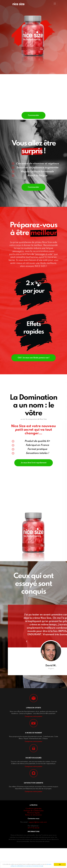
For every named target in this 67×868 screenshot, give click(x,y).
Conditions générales (34, 829)
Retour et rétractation (33, 835)
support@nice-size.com (38, 842)
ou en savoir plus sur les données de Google (39, 866)
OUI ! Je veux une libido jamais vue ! (34, 367)
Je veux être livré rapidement (34, 475)
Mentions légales (34, 833)
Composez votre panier (33, 736)
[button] (31, 660)
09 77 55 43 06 (33, 848)
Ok (60, 864)
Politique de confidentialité (34, 831)
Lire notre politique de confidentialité (16, 866)
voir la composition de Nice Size (33, 432)
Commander (33, 118)
